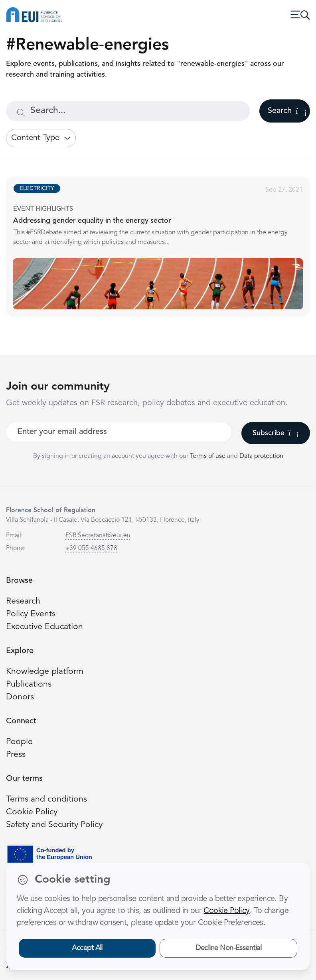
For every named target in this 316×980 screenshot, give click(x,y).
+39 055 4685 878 (91, 548)
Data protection (261, 456)
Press (16, 755)
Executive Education (44, 627)
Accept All (87, 948)
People (19, 742)
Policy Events (31, 614)
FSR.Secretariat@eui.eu (98, 536)
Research (23, 601)
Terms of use (208, 456)
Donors (20, 697)
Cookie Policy (32, 812)
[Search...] (128, 111)
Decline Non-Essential (228, 948)
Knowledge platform (45, 672)
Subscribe (276, 433)
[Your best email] (119, 432)
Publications (29, 684)
